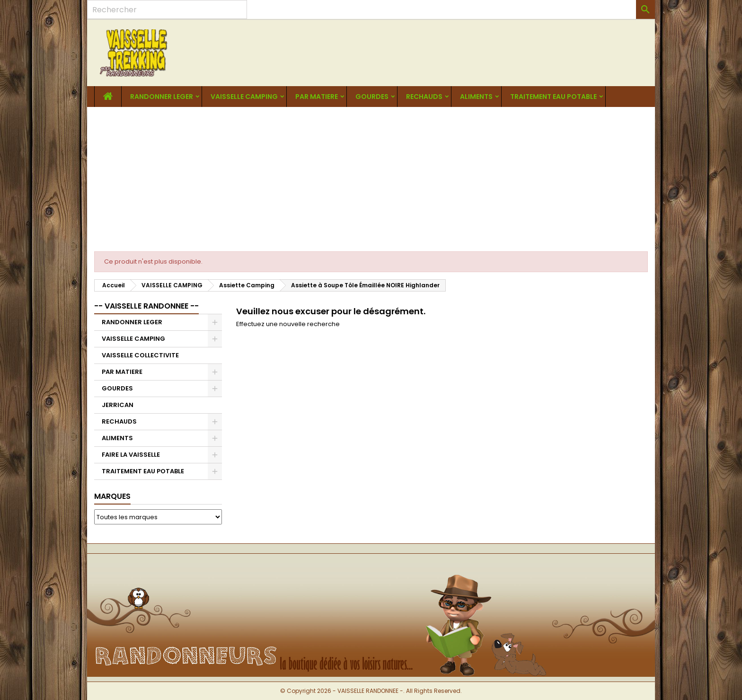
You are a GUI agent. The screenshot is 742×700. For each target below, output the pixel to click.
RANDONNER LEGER (162, 97)
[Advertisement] (371, 178)
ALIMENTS (476, 97)
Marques (112, 496)
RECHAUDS (424, 97)
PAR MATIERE (317, 97)
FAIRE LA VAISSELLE (131, 455)
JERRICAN (118, 405)
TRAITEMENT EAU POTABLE (553, 97)
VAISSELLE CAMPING (244, 97)
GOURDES (372, 97)
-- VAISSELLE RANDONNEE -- (146, 306)
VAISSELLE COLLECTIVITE (140, 355)
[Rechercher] (167, 9)
